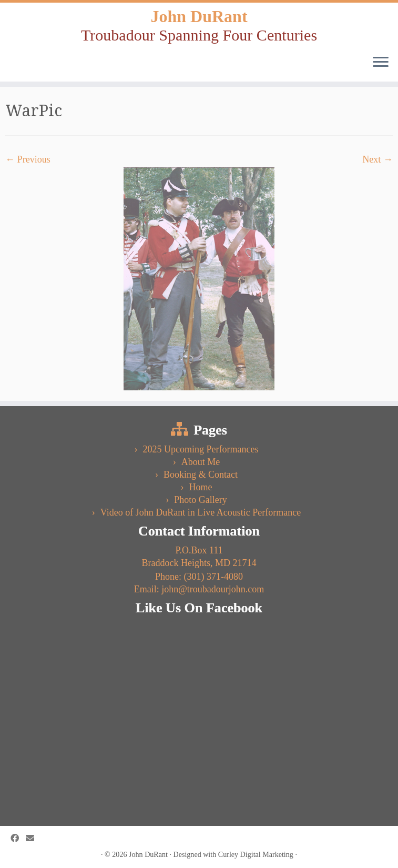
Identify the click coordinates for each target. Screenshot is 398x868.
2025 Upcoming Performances (201, 449)
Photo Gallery (201, 500)
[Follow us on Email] (33, 839)
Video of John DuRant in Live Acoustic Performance (201, 512)
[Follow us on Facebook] (18, 839)
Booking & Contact (201, 475)
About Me (201, 462)
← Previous (28, 159)
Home (201, 487)
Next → (377, 159)
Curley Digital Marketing (256, 854)
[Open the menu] (381, 63)
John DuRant (199, 16)
